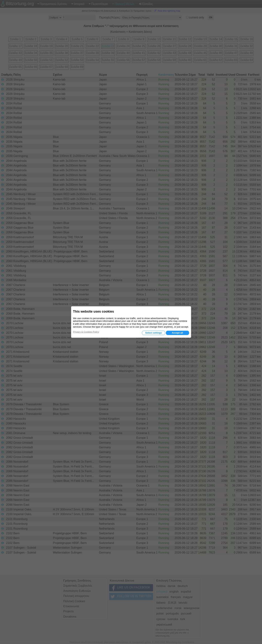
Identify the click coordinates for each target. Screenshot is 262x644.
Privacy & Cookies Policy (86, 332)
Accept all (177, 333)
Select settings (154, 333)
